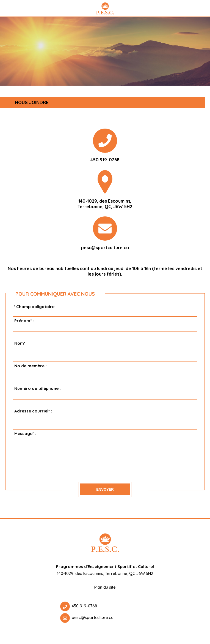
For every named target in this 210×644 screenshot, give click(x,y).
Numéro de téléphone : (106, 392)
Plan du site (105, 587)
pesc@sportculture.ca (105, 248)
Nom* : (106, 347)
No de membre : (106, 369)
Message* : (106, 449)
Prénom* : (106, 324)
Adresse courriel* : (106, 414)
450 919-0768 (84, 606)
